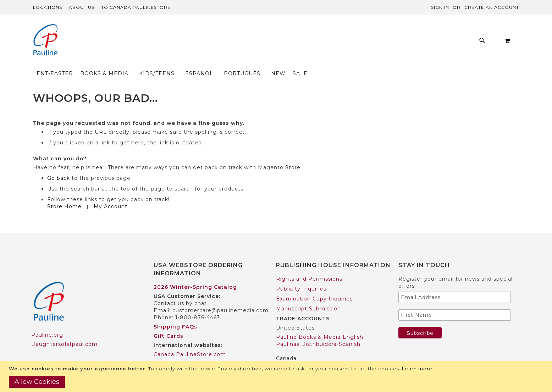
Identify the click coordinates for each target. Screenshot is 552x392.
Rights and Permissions (309, 265)
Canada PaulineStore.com (190, 341)
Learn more (417, 369)
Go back (59, 164)
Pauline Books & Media (308, 354)
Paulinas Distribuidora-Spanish (318, 330)
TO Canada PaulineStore (136, 7)
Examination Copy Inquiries (314, 285)
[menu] (256, 42)
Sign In (440, 7)
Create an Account (492, 7)
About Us (82, 7)
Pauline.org (47, 321)
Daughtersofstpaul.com (64, 331)
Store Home (64, 193)
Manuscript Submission (308, 295)
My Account (111, 193)
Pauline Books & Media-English (320, 323)
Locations (48, 7)
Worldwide (168, 350)
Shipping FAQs (175, 313)
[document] (277, 377)
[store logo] (45, 41)
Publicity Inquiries (301, 275)
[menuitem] (133, 42)
